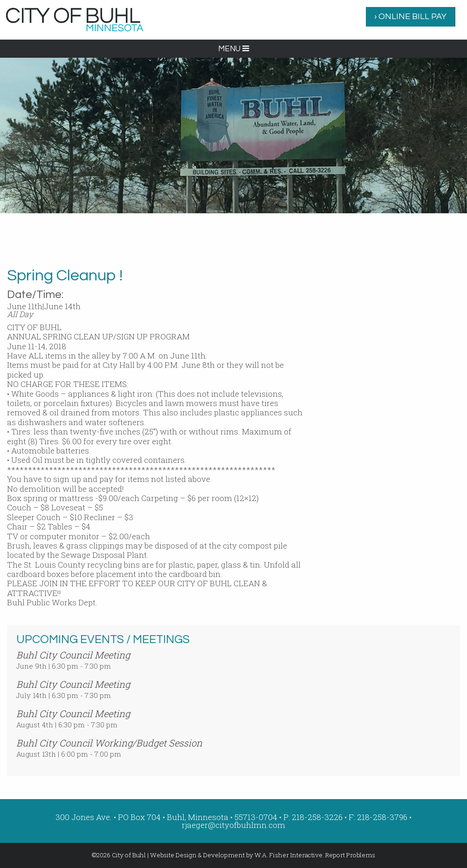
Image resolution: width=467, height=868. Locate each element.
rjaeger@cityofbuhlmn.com (233, 825)
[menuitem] (411, 17)
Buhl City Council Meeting (73, 655)
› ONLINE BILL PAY (410, 17)
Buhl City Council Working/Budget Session (109, 743)
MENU (234, 49)
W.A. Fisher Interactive (288, 855)
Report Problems (350, 855)
